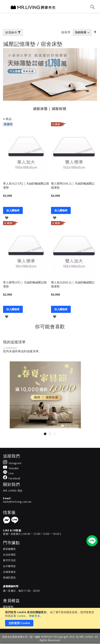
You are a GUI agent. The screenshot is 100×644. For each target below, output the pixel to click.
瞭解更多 (35, 616)
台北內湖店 (9, 554)
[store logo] (33, 7)
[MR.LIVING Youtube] (11, 468)
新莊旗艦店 (9, 549)
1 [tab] (45, 434)
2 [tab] (50, 434)
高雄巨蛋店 (9, 577)
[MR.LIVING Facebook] (12, 478)
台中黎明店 (9, 566)
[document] (51, 618)
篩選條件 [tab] (11, 32)
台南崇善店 (9, 572)
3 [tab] (55, 434)
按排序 (66, 32)
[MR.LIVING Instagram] (12, 463)
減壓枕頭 (59, 109)
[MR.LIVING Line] (8, 473)
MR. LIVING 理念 (13, 491)
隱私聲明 (8, 607)
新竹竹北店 (9, 560)
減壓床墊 (40, 109)
